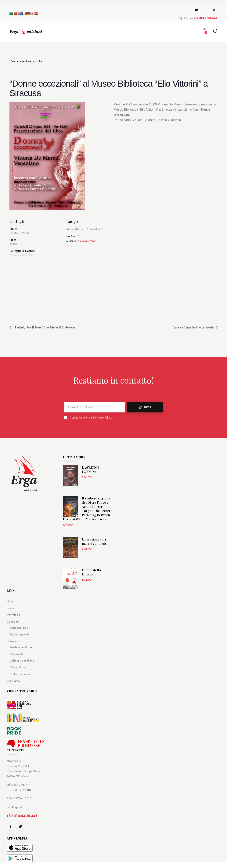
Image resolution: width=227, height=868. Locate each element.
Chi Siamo (13, 681)
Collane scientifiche (22, 661)
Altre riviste (16, 654)
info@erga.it (14, 807)
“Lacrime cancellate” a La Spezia (193, 327)
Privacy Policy (103, 418)
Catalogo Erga (19, 627)
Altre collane (18, 667)
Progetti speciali (20, 634)
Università (13, 641)
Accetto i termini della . (91, 417)
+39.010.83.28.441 (22, 816)
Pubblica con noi (20, 674)
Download (13, 615)
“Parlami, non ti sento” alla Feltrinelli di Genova (44, 327)
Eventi (10, 608)
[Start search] (215, 31)
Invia (148, 407)
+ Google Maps (87, 241)
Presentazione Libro (21, 255)
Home (10, 601)
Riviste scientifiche (21, 647)
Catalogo (13, 621)
